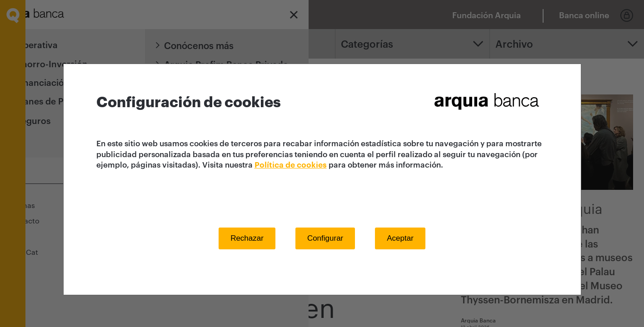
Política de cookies (291, 165)
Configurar (325, 238)
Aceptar (400, 238)
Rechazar (247, 238)
